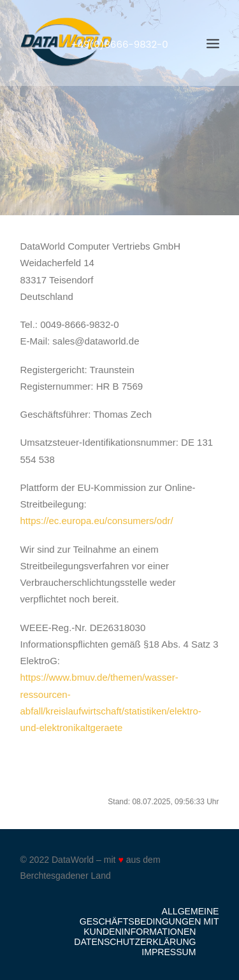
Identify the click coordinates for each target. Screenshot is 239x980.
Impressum (169, 952)
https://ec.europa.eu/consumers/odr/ (97, 521)
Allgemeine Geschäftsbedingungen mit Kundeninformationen (149, 921)
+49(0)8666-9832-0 (119, 44)
